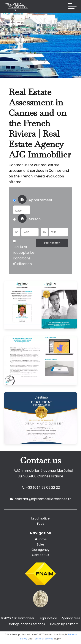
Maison (27, 219)
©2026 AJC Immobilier (18, 618)
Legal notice (48, 618)
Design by (64, 624)
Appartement (34, 200)
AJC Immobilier (27, 471)
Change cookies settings (26, 624)
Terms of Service (43, 639)
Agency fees (71, 618)
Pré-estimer (52, 243)
